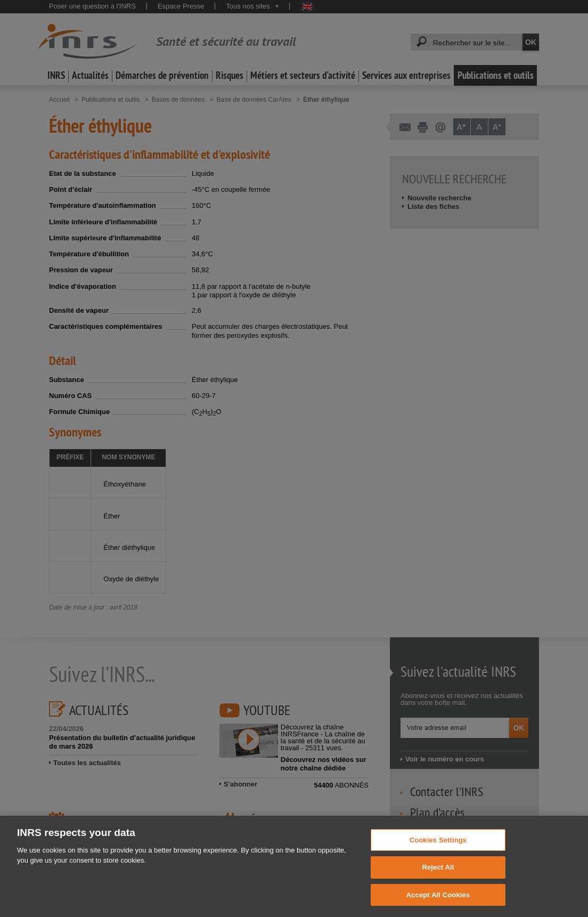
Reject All (438, 881)
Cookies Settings (438, 853)
